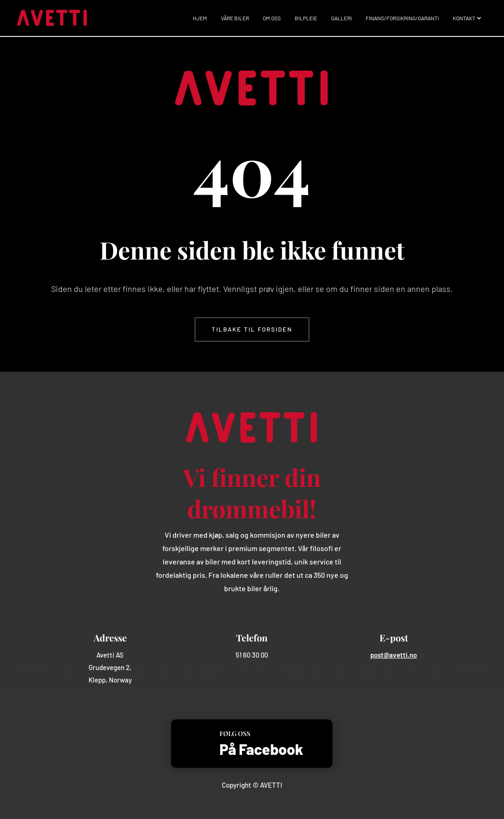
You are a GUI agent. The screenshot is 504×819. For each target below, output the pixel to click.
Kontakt (464, 18)
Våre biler (235, 18)
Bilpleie (306, 18)
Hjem (200, 18)
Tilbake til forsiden (252, 329)
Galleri (341, 18)
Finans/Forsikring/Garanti (402, 18)
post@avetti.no (394, 655)
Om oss (272, 18)
